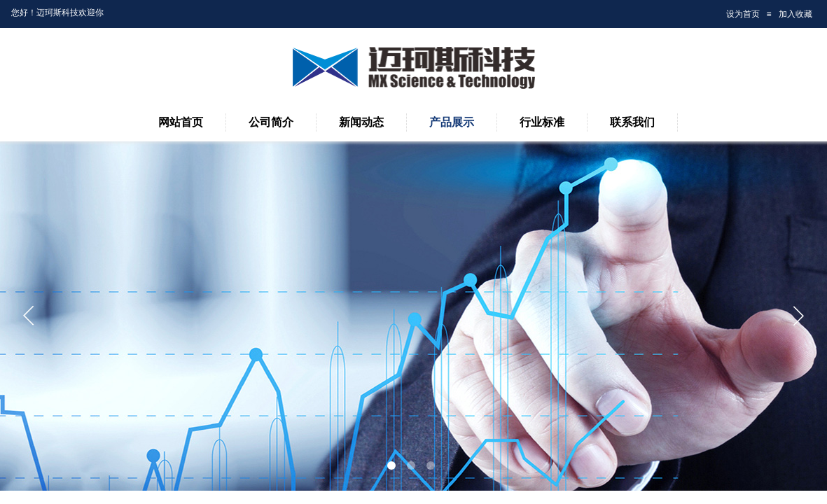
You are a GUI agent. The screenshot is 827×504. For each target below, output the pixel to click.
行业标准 (542, 122)
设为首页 (743, 14)
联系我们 (632, 122)
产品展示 (452, 122)
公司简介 (271, 122)
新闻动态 (361, 122)
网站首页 (181, 122)
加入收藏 (795, 14)
